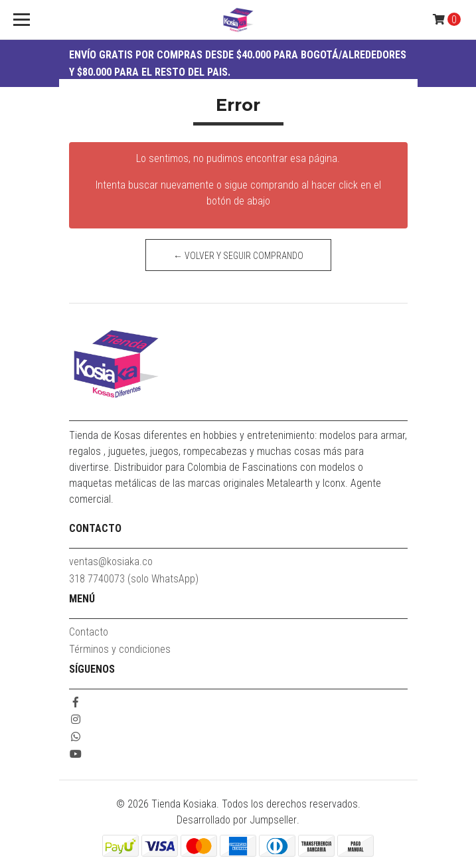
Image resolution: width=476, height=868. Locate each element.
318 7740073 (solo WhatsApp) (134, 579)
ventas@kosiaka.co (111, 562)
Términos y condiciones (120, 649)
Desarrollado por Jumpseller (237, 820)
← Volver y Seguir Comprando (238, 256)
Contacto (89, 632)
